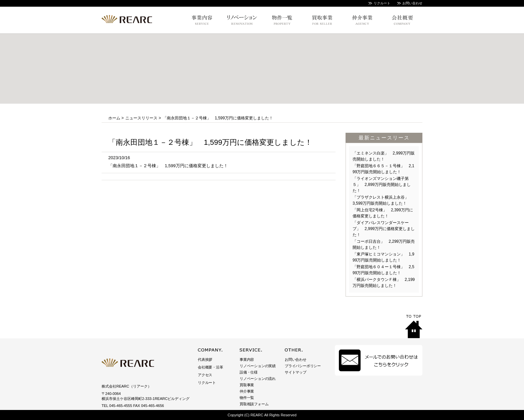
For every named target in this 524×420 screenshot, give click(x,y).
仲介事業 (247, 391)
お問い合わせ (412, 3)
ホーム (114, 118)
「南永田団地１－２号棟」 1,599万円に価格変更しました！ (168, 166)
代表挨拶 (205, 359)
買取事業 (247, 385)
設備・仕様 (249, 372)
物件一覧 (247, 398)
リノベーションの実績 (258, 366)
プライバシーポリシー (303, 366)
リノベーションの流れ (258, 379)
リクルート (382, 3)
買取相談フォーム (254, 404)
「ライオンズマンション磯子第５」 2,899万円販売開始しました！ (382, 185)
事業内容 (247, 359)
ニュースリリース (141, 118)
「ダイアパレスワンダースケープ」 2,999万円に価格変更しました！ (384, 229)
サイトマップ (296, 372)
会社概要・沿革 (211, 367)
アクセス (205, 375)
